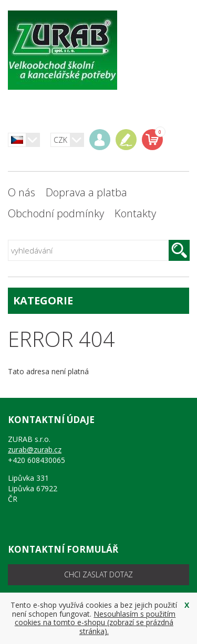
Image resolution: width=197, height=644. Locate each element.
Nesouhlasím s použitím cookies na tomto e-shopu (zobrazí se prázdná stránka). (95, 623)
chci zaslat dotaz (98, 574)
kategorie (98, 300)
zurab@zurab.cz (35, 450)
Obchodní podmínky (56, 213)
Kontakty (135, 213)
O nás (22, 192)
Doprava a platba (86, 192)
